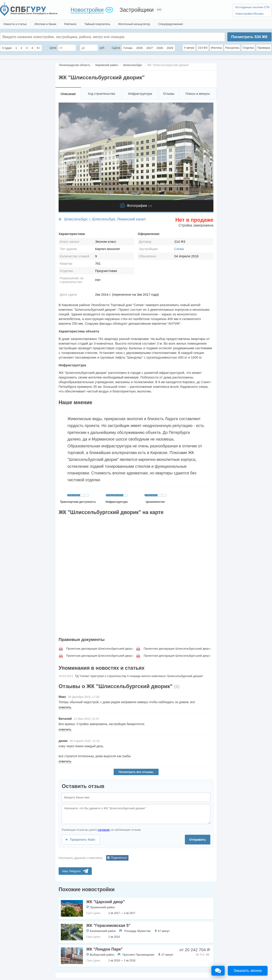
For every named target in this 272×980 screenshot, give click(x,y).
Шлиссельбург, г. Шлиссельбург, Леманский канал (105, 219)
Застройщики (137, 10)
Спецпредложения (170, 24)
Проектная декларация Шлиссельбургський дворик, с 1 (101, 649)
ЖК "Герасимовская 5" (108, 926)
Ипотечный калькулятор (134, 24)
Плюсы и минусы (197, 94)
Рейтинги (70, 24)
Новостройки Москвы (249, 14)
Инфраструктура (140, 94)
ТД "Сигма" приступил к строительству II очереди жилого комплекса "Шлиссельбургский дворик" (139, 676)
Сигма (179, 249)
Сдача (116, 48)
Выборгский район (102, 955)
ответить (65, 707)
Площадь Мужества (137, 931)
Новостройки (87, 10)
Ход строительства (101, 94)
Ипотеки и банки (45, 24)
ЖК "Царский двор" (106, 902)
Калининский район (103, 931)
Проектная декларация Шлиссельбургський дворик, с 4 (178, 656)
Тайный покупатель (97, 24)
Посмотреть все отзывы (136, 772)
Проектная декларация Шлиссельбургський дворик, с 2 (178, 649)
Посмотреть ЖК (249, 37)
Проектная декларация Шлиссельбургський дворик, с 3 (101, 656)
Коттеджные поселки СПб (252, 7)
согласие (104, 830)
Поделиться (119, 858)
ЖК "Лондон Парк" (104, 949)
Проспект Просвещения (138, 955)
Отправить (198, 840)
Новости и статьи (15, 24)
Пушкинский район (102, 907)
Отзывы (169, 94)
